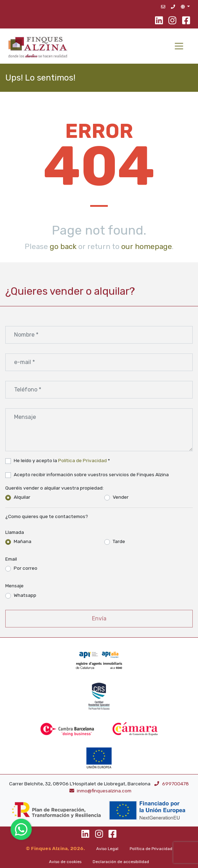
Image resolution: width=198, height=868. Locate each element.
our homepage (147, 246)
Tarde (119, 541)
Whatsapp (25, 595)
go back (63, 246)
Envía (99, 618)
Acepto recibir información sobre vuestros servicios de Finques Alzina (91, 474)
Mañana (23, 541)
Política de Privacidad (82, 460)
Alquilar (22, 497)
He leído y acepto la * (62, 460)
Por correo (26, 568)
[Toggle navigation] (179, 46)
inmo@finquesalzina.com (101, 791)
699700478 (172, 784)
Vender (121, 497)
